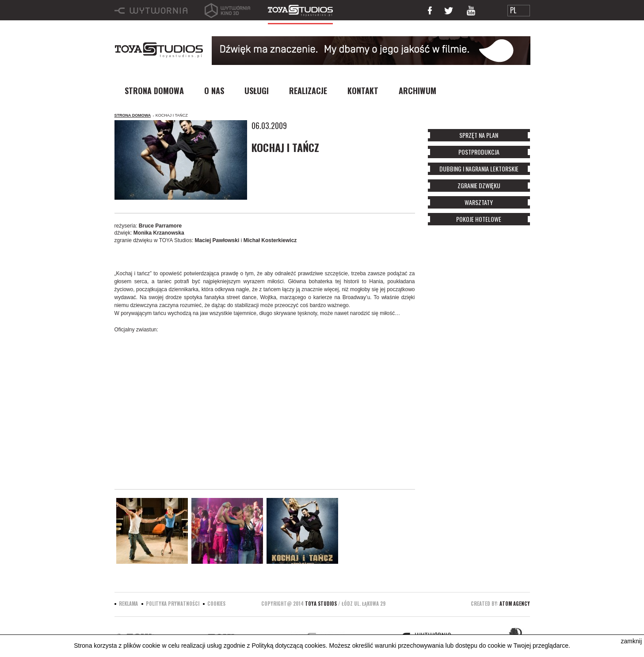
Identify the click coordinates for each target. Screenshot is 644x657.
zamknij (631, 641)
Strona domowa (133, 115)
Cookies (216, 604)
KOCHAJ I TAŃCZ (172, 115)
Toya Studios (321, 604)
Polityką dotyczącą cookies (288, 646)
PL (513, 10)
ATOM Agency (515, 604)
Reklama (128, 604)
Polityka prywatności (173, 604)
